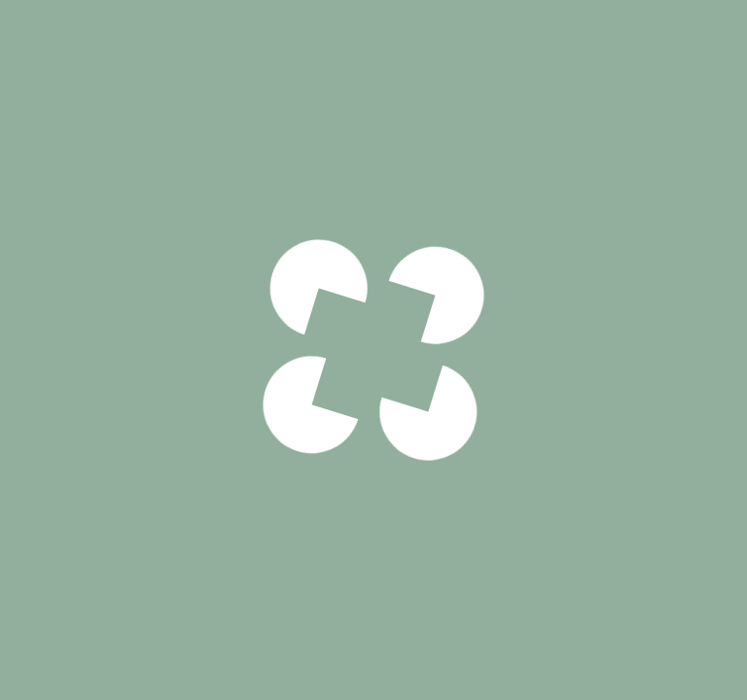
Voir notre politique (373, 475)
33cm (431, 661)
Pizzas (97, 41)
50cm (569, 661)
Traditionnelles (212, 41)
